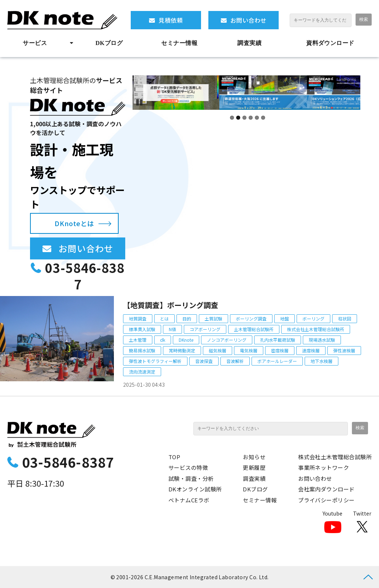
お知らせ (254, 457)
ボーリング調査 (251, 319)
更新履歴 (254, 467)
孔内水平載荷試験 (278, 340)
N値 (172, 329)
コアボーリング (205, 329)
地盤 (285, 319)
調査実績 (249, 43)
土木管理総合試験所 (254, 329)
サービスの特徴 (188, 467)
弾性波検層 (344, 350)
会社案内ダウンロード (326, 489)
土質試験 (213, 319)
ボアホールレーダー (277, 361)
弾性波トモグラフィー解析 (155, 361)
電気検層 (249, 350)
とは (164, 319)
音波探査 (204, 361)
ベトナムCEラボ (189, 500)
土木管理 (138, 340)
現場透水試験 (322, 340)
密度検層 (280, 350)
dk (163, 340)
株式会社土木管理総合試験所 (316, 329)
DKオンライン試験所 (195, 489)
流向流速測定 (142, 372)
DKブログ (109, 43)
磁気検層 (218, 350)
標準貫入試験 (142, 329)
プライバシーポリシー (326, 500)
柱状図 (345, 319)
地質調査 (138, 319)
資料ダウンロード (330, 43)
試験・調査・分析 (191, 478)
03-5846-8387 (85, 276)
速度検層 (311, 350)
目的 (187, 319)
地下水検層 (322, 361)
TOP (174, 457)
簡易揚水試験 (142, 350)
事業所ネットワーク (324, 467)
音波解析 (235, 361)
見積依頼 (171, 20)
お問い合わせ (248, 20)
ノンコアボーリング (227, 340)
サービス (35, 43)
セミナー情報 (179, 43)
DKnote (186, 340)
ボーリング (313, 319)
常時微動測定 (182, 350)
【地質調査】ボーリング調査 (171, 305)
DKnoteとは (74, 223)
